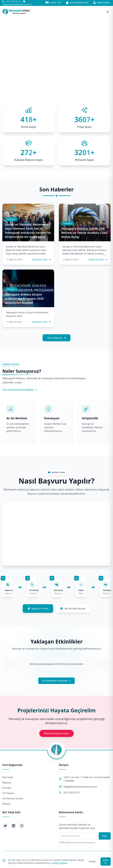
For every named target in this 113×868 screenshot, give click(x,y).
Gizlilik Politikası (60, 863)
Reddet (92, 861)
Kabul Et (106, 861)
